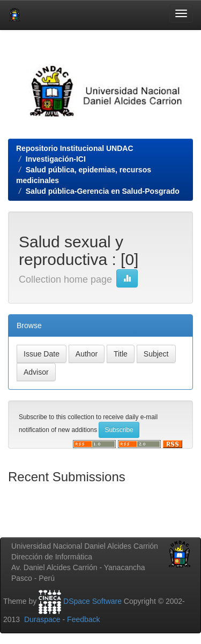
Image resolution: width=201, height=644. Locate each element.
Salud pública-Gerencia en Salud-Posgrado (103, 191)
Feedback (83, 619)
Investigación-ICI (56, 159)
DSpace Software (92, 601)
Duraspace (42, 619)
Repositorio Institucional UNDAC (75, 148)
